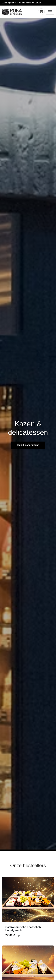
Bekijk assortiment (28, 445)
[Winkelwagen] (41, 12)
